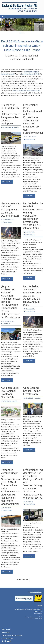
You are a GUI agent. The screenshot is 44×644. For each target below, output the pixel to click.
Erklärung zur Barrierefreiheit (12, 635)
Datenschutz (6, 629)
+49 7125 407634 (38, 619)
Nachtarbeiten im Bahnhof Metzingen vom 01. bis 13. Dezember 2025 (11, 210)
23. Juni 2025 (29, 398)
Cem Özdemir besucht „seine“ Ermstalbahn (32, 391)
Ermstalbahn (6, 324)
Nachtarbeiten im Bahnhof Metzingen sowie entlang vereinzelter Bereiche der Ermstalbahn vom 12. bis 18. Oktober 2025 (33, 216)
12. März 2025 (7, 508)
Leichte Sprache (7, 639)
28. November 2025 (9, 220)
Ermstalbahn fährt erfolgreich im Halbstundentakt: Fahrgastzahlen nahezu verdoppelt (11, 114)
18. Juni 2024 (29, 502)
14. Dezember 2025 (31, 137)
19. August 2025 (30, 309)
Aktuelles (16, 127)
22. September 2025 (9, 321)
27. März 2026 (7, 127)
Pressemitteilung (30, 139)
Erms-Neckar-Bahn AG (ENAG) (30, 74)
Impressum (6, 632)
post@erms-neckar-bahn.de (35, 617)
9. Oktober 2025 (30, 232)
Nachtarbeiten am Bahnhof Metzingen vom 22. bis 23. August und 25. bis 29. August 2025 (32, 296)
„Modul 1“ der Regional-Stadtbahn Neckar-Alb (26, 91)
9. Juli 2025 (6, 401)
